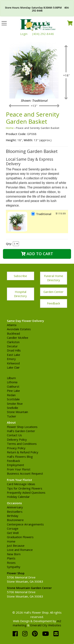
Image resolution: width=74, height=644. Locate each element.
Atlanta (12, 325)
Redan (11, 395)
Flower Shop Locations (22, 427)
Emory (11, 359)
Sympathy (14, 567)
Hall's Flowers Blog (20, 457)
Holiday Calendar (18, 497)
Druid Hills (14, 350)
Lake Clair (13, 367)
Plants (11, 558)
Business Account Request (25, 473)
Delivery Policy (17, 439)
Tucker (12, 416)
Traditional (44, 214)
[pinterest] (36, 634)
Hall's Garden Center (21, 431)
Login (24, 34)
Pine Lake (13, 391)
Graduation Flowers (20, 537)
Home (10, 128)
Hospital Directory (20, 294)
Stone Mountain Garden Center (29, 588)
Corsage (13, 528)
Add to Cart (37, 254)
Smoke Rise (15, 404)
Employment (15, 465)
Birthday (13, 516)
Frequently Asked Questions (26, 492)
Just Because (16, 546)
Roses (11, 563)
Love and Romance (20, 550)
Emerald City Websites (46, 625)
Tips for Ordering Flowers (25, 488)
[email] (56, 634)
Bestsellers (15, 512)
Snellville (13, 408)
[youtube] (46, 634)
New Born (14, 554)
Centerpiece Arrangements (25, 524)
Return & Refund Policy (23, 452)
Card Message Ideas (21, 484)
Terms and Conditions (22, 444)
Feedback (53, 303)
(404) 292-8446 (43, 34)
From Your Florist (19, 469)
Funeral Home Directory (54, 278)
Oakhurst (13, 386)
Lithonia (12, 382)
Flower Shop (16, 573)
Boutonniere (15, 520)
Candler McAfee (18, 338)
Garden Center (53, 292)
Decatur (12, 346)
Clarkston (13, 342)
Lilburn (11, 378)
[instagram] (26, 634)
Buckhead (13, 333)
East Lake (14, 355)
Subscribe (20, 276)
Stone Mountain (17, 412)
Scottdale (13, 399)
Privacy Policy (16, 448)
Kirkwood (13, 363)
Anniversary (15, 507)
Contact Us (14, 435)
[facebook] (16, 634)
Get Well (13, 533)
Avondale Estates (19, 329)
